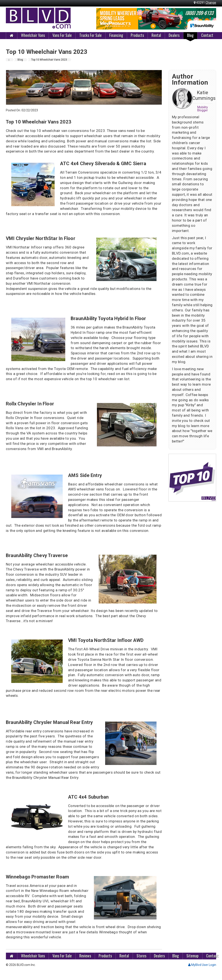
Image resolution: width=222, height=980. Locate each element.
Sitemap (193, 956)
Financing (116, 35)
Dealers (174, 35)
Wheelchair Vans (33, 35)
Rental (156, 35)
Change (211, 3)
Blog (190, 35)
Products (137, 35)
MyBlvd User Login (202, 965)
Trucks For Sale (91, 35)
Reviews (85, 956)
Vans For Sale (62, 35)
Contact (207, 35)
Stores (141, 956)
